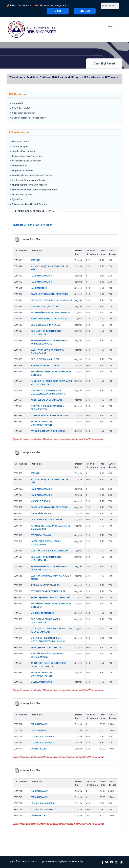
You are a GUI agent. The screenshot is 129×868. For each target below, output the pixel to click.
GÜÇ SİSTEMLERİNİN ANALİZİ (46, 325)
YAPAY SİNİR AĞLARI (41, 513)
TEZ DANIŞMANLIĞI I (41, 276)
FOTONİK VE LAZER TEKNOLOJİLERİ (48, 591)
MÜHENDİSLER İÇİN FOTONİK (45, 306)
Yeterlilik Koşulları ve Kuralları (27, 161)
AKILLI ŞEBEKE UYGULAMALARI (46, 400)
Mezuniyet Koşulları (22, 195)
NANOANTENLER (39, 288)
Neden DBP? (18, 103)
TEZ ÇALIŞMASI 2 (39, 730)
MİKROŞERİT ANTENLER (42, 613)
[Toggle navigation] (110, 27)
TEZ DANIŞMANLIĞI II (41, 282)
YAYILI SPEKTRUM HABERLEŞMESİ (48, 431)
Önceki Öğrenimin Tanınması (27, 156)
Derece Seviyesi (20, 146)
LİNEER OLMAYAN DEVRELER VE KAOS (49, 415)
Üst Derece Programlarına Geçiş (28, 180)
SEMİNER (35, 260)
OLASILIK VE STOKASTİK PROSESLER (49, 294)
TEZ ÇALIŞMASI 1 (39, 724)
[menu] (28, 111)
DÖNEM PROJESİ (39, 749)
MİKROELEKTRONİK (40, 501)
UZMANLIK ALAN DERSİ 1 (43, 736)
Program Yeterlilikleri (23, 170)
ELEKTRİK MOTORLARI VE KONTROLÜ (49, 551)
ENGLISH (85, 11)
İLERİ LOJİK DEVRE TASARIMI (45, 365)
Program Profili (19, 166)
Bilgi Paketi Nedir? (21, 108)
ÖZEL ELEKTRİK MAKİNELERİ (45, 359)
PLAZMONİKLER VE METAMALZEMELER (50, 313)
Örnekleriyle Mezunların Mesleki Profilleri (32, 175)
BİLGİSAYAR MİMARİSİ (42, 682)
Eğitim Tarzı (18, 199)
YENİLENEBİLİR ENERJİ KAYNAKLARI (49, 319)
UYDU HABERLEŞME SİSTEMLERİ (47, 520)
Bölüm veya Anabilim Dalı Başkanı (29, 204)
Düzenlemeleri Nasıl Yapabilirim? (29, 118)
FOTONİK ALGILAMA (41, 535)
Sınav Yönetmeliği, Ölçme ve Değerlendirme (35, 190)
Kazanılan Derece (21, 142)
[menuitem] (28, 103)
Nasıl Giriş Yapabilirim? (24, 113)
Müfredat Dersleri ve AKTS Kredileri (30, 185)
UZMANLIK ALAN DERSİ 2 (43, 743)
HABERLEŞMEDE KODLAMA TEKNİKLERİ (50, 597)
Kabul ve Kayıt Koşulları (24, 151)
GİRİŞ (58, 11)
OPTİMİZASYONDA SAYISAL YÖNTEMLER (51, 300)
